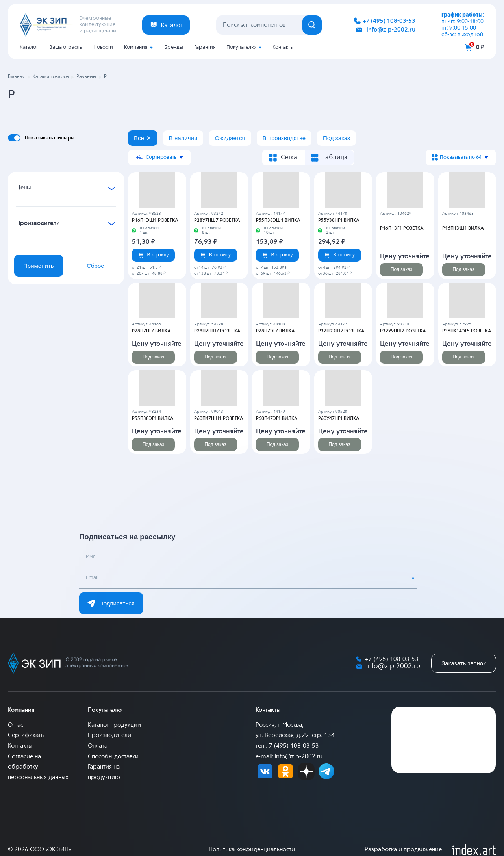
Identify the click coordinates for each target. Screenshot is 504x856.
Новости (103, 47)
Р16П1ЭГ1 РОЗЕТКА (402, 228)
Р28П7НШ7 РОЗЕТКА (217, 331)
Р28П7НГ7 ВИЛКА (151, 331)
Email (93, 578)
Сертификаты (26, 735)
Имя (91, 558)
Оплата (98, 746)
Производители (109, 735)
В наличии (183, 138)
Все (139, 138)
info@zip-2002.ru (391, 30)
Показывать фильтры (50, 138)
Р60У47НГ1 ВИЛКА (339, 419)
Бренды (174, 47)
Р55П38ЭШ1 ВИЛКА (278, 221)
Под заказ (336, 138)
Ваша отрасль (66, 47)
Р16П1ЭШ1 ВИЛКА (463, 228)
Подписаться (111, 603)
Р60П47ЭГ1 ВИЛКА (277, 419)
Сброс (95, 266)
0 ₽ (480, 47)
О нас (16, 725)
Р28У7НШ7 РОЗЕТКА (217, 221)
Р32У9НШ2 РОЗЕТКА (403, 331)
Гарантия (205, 47)
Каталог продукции (114, 725)
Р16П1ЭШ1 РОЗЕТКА (155, 221)
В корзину (154, 255)
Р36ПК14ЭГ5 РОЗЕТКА (467, 331)
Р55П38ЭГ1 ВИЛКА (153, 419)
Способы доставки (113, 757)
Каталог (29, 47)
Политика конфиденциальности (252, 850)
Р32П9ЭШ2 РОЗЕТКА (341, 331)
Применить (39, 266)
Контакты (283, 47)
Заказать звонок (463, 663)
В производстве (284, 138)
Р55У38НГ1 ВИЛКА (339, 221)
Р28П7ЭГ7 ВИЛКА (275, 331)
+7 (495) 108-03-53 (389, 21)
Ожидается (230, 138)
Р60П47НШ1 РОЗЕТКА (219, 419)
